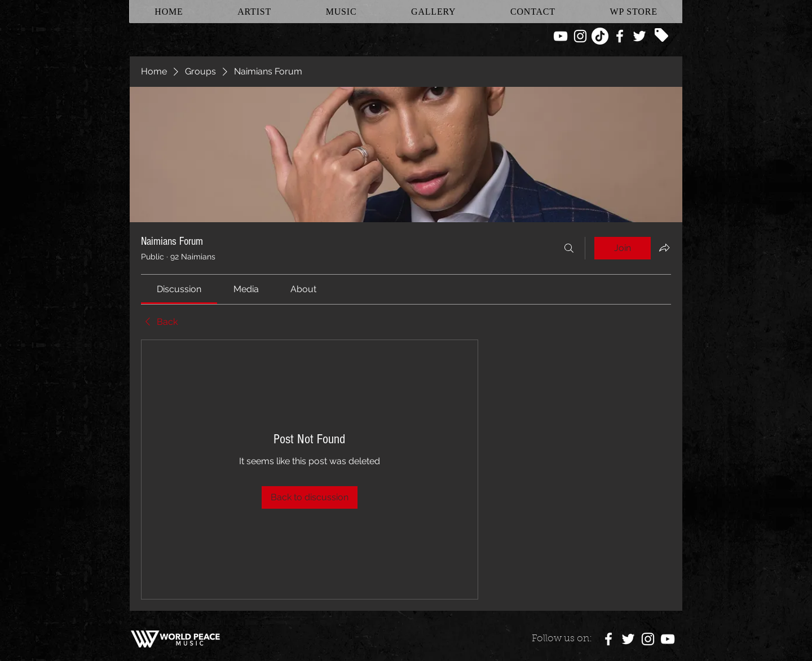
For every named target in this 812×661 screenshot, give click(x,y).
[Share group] (664, 248)
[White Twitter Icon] (639, 36)
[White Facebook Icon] (620, 36)
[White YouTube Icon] (561, 36)
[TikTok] (600, 36)
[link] (179, 289)
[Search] (569, 248)
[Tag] (661, 35)
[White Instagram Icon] (580, 36)
